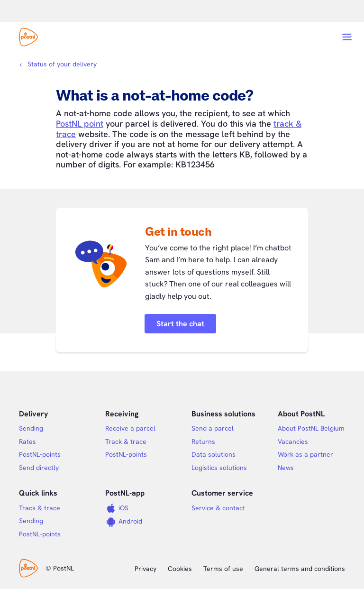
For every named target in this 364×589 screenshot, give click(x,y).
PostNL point (80, 124)
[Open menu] (347, 37)
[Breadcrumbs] (58, 64)
